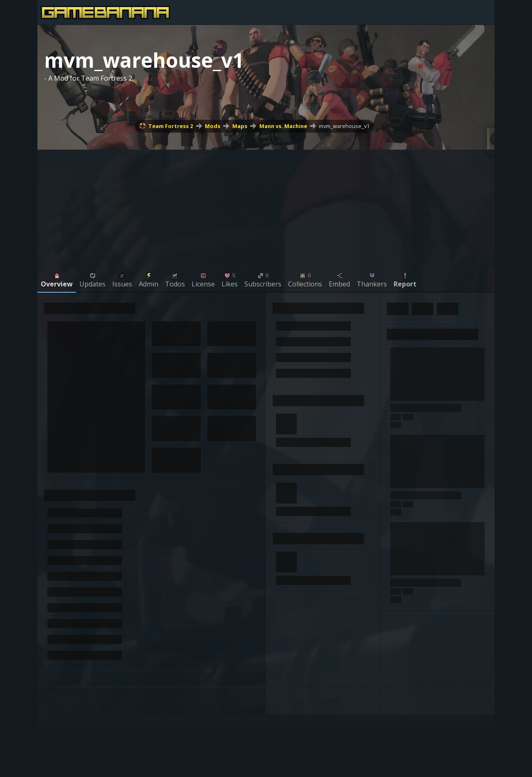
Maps (240, 126)
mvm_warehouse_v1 (344, 126)
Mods (213, 126)
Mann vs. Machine (283, 126)
